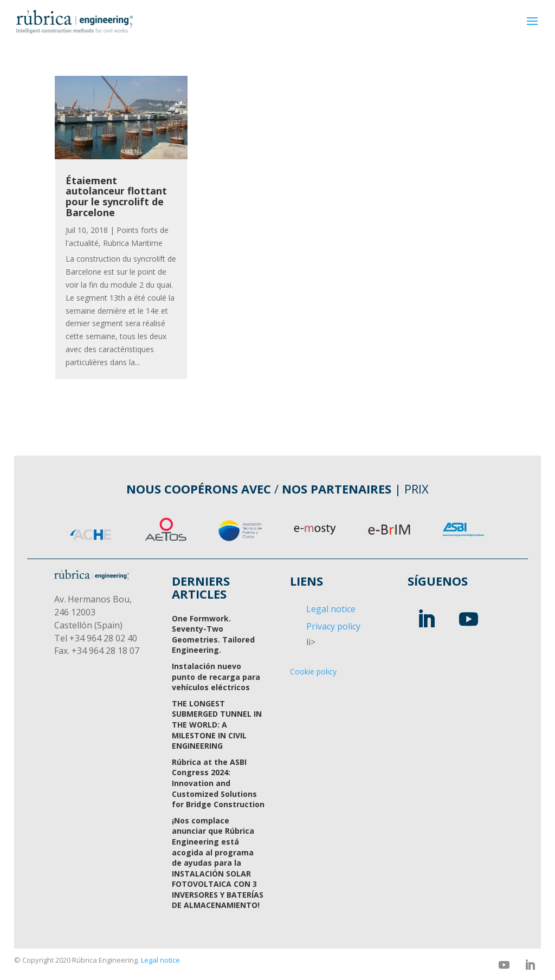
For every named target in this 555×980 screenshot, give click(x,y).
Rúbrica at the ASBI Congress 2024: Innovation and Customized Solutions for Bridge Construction (218, 783)
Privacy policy (333, 626)
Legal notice (331, 609)
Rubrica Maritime (133, 243)
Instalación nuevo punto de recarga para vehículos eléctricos (216, 677)
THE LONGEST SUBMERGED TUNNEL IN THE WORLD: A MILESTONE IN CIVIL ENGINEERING (217, 725)
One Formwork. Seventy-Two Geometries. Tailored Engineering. (213, 634)
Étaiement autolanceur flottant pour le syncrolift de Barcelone (116, 196)
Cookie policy (313, 671)
